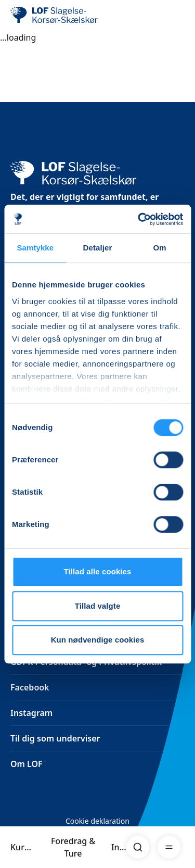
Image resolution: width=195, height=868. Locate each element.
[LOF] (63, 16)
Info (119, 847)
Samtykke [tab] (35, 248)
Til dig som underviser (55, 738)
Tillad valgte (98, 606)
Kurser (23, 847)
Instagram (31, 713)
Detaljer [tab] (98, 248)
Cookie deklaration (97, 821)
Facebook (30, 687)
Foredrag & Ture (73, 847)
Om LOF (27, 764)
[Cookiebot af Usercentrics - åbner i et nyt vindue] (139, 219)
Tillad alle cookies (97, 571)
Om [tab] (160, 248)
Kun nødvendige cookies (98, 640)
